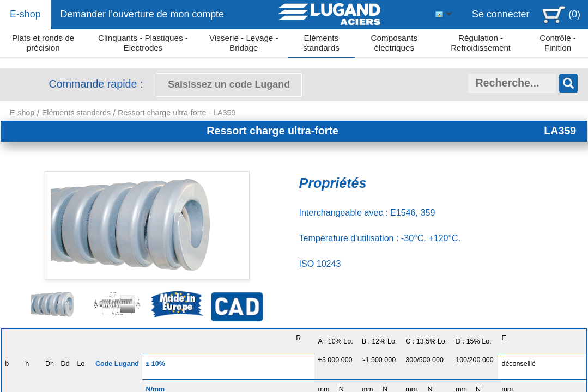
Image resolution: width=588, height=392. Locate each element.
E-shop (25, 14)
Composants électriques (394, 43)
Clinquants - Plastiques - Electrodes (143, 43)
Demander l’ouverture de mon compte (142, 14)
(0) (574, 14)
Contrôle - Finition (558, 43)
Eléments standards (321, 43)
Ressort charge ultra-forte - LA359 (177, 113)
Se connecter (501, 14)
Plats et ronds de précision (43, 43)
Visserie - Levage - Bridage (244, 43)
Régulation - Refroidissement (481, 43)
